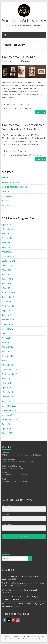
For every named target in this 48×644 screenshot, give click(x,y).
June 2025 (6, 243)
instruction (7, 196)
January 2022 (8, 320)
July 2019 (6, 378)
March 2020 (7, 365)
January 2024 (8, 274)
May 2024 (6, 270)
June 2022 (6, 315)
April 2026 (7, 224)
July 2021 (6, 338)
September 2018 (9, 419)
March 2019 (7, 392)
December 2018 (9, 406)
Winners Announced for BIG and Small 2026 (19, 590)
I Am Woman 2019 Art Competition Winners (18, 59)
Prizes (33, 108)
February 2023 (8, 292)
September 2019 (9, 374)
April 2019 (7, 388)
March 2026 (7, 229)
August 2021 (8, 333)
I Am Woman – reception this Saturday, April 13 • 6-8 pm (23, 127)
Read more (40, 112)
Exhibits (33, 155)
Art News (9, 108)
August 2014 (8, 433)
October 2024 (8, 256)
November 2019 (9, 369)
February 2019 (8, 397)
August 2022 (8, 311)
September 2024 (9, 261)
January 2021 (8, 351)
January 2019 (8, 401)
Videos (5, 209)
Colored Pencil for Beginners (15, 187)
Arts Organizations (22, 108)
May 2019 (6, 383)
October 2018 (8, 415)
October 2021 (8, 329)
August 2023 (8, 279)
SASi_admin (10, 105)
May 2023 (6, 288)
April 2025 (7, 247)
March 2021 (7, 347)
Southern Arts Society (24, 20)
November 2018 (9, 410)
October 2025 (8, 238)
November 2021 (9, 324)
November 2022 (9, 301)
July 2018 (6, 424)
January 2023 (8, 297)
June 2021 (6, 342)
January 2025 (8, 252)
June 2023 (6, 283)
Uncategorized (9, 205)
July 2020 (6, 360)
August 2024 (8, 265)
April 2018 (7, 428)
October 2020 (8, 356)
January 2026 (8, 234)
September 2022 (9, 306)
